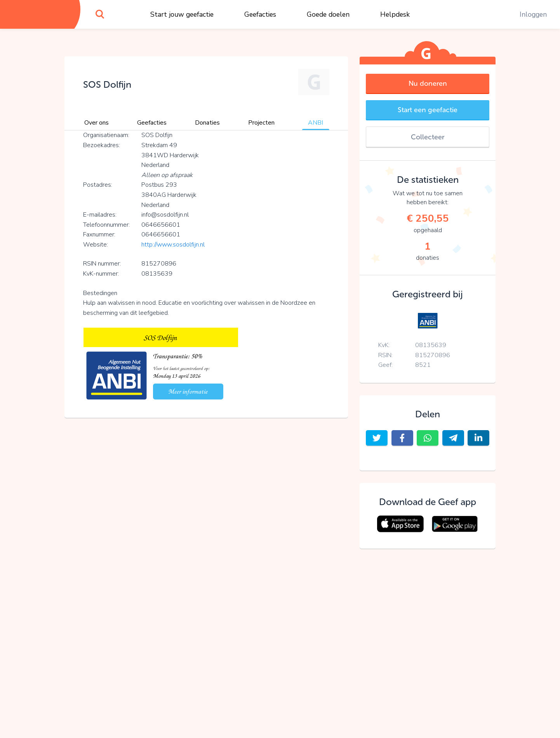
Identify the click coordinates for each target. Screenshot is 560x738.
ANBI (316, 123)
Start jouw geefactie (182, 14)
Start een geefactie (428, 110)
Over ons (97, 123)
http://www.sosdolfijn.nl (173, 245)
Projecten (261, 123)
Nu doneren (428, 83)
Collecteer (428, 137)
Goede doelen (328, 14)
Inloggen (533, 14)
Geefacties (260, 14)
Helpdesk (395, 14)
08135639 (431, 345)
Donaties (207, 123)
